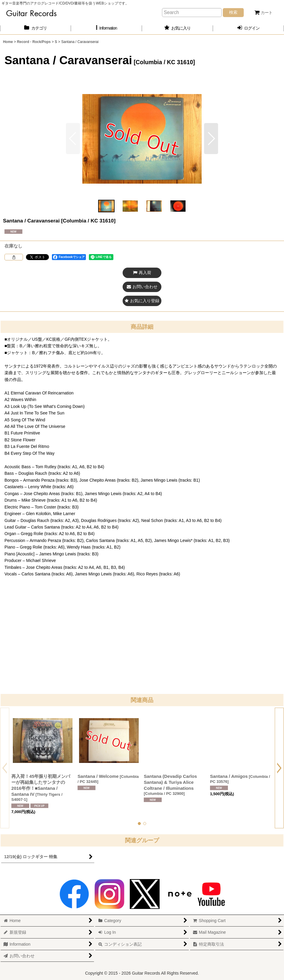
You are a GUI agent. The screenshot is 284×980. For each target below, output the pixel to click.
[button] (106, 28)
